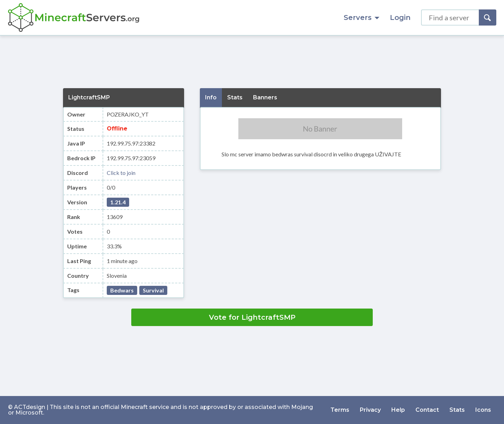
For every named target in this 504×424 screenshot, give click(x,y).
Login (400, 17)
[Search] (488, 17)
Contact (427, 410)
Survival (153, 290)
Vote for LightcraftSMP (252, 317)
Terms (340, 410)
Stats (457, 410)
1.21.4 (118, 202)
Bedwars (122, 290)
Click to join (121, 173)
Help (398, 410)
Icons (483, 410)
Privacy (370, 410)
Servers (362, 17)
